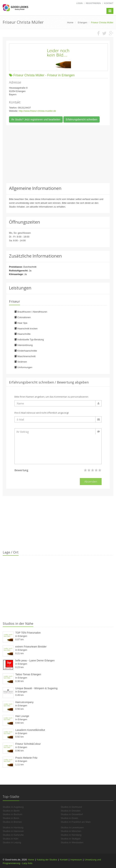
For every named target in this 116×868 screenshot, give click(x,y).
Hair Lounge (22, 716)
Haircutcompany (24, 702)
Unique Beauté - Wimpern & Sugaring (36, 688)
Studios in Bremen (12, 822)
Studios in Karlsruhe (13, 835)
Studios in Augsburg (13, 807)
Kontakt (109, 3)
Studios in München (71, 831)
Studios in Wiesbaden (72, 842)
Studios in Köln (11, 839)
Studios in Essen (69, 818)
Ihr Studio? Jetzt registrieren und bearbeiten (36, 119)
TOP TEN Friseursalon (28, 633)
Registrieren (93, 3)
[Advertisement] (58, 154)
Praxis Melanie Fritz (26, 758)
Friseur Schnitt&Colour (28, 744)
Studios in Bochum (12, 814)
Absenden (91, 481)
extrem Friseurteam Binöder (31, 647)
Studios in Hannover (13, 831)
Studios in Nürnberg (71, 835)
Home (31, 860)
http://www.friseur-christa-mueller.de (37, 111)
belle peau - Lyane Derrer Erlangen (35, 660)
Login (79, 3)
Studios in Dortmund (71, 807)
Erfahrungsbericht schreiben (82, 119)
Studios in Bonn (11, 818)
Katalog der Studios (47, 860)
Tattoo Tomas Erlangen (28, 674)
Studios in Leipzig (12, 842)
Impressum (76, 860)
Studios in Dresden (71, 811)
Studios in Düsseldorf (72, 814)
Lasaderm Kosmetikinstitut (30, 730)
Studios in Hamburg (13, 827)
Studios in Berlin (11, 811)
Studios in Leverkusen (72, 827)
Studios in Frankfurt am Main (76, 822)
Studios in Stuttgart (71, 839)
